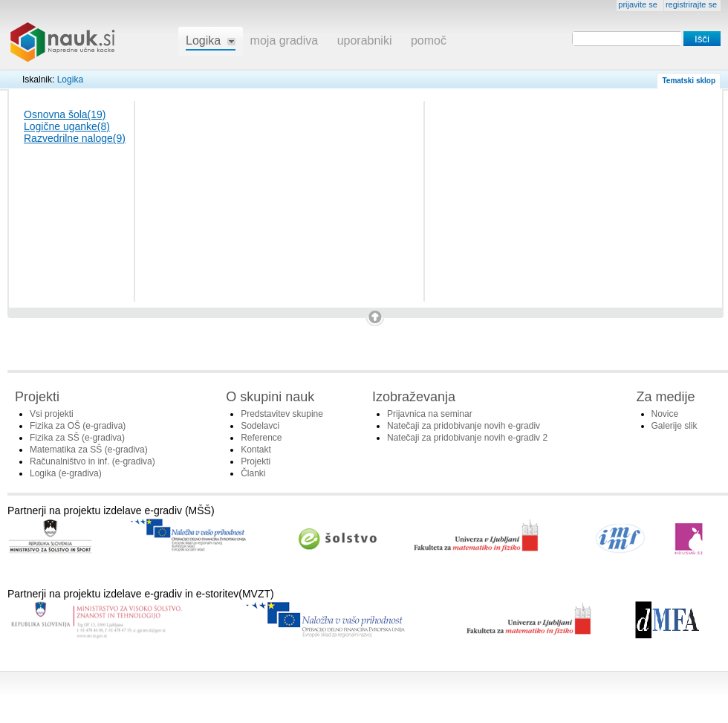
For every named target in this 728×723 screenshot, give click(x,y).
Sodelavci (260, 426)
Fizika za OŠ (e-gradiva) (78, 426)
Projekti (256, 461)
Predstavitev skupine (282, 414)
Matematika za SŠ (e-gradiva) (89, 450)
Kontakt (256, 450)
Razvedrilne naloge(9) (75, 138)
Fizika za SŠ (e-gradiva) (77, 438)
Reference (261, 438)
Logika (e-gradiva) (66, 473)
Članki (253, 473)
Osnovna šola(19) (65, 114)
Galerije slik (675, 426)
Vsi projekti (52, 414)
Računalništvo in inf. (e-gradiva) (92, 461)
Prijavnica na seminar (430, 414)
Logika (70, 80)
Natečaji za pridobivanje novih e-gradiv (464, 426)
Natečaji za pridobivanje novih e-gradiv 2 (467, 438)
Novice (665, 414)
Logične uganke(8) (67, 126)
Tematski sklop (689, 81)
